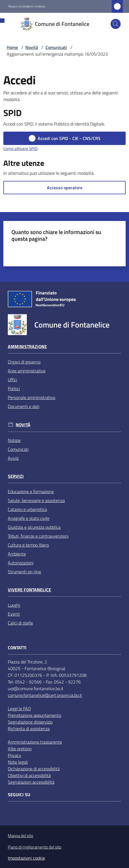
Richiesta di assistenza (29, 729)
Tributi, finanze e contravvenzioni (38, 536)
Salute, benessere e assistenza (36, 500)
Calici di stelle (20, 623)
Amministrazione (27, 347)
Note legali (18, 762)
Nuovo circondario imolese (27, 6)
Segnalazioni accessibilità (31, 782)
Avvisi (13, 458)
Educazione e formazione (31, 491)
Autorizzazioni (21, 563)
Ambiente (17, 554)
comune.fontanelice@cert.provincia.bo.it (45, 695)
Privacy (15, 755)
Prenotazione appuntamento (34, 715)
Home (12, 47)
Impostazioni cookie (26, 858)
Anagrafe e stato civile (29, 518)
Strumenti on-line (24, 572)
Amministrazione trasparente (35, 742)
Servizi (16, 476)
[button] (116, 24)
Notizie (14, 440)
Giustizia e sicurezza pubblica (34, 527)
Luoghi (14, 605)
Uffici (12, 380)
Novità (32, 47)
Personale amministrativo (32, 397)
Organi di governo (24, 362)
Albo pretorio (20, 749)
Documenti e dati (24, 406)
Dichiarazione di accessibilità (34, 769)
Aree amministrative (27, 371)
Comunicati (56, 47)
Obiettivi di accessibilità (29, 775)
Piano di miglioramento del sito (35, 847)
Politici (14, 388)
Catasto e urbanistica (27, 509)
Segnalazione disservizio (30, 722)
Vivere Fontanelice (29, 590)
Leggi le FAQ (19, 709)
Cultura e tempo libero (28, 545)
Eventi (14, 614)
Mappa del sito (21, 836)
